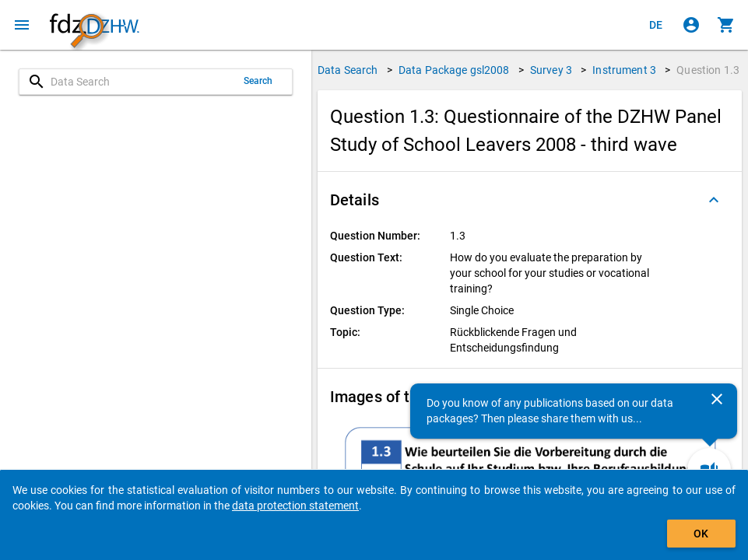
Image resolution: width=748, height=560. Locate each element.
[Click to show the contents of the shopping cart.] (726, 25)
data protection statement (295, 506)
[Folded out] (714, 200)
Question (708, 70)
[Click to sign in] (691, 25)
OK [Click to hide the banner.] (701, 534)
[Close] (717, 399)
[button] (530, 200)
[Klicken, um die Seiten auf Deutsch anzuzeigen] (656, 25)
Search (258, 81)
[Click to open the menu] (22, 25)
